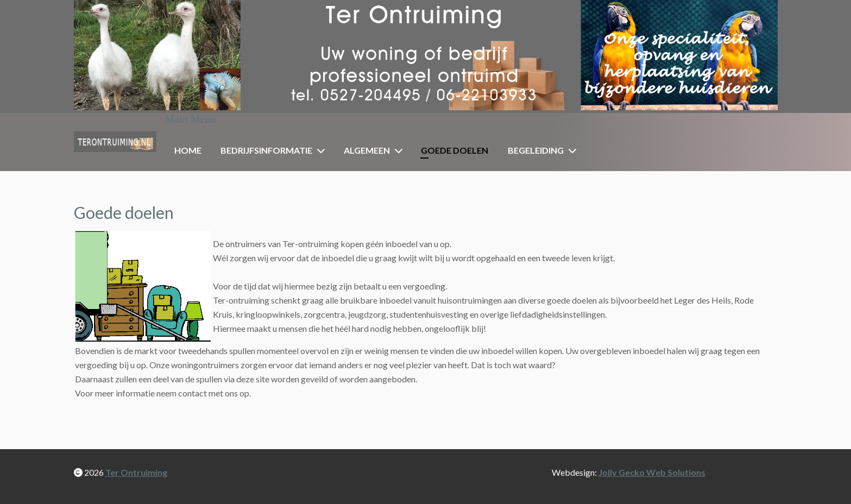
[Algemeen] (401, 150)
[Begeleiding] (575, 150)
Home (188, 150)
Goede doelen (455, 150)
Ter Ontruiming (136, 472)
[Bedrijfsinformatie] (323, 150)
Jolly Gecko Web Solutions (652, 472)
